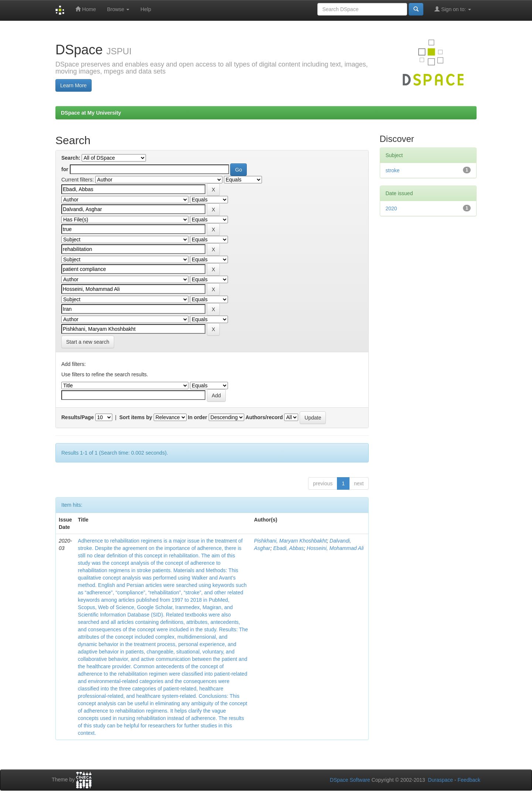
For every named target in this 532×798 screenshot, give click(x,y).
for (65, 169)
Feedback (469, 780)
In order (198, 417)
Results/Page (78, 417)
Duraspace (440, 780)
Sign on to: (453, 9)
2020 (391, 208)
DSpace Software (350, 780)
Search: (71, 158)
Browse (118, 9)
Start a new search (88, 342)
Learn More (74, 85)
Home (86, 9)
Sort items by (136, 417)
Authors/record (264, 417)
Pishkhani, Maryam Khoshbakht (290, 541)
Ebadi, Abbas (289, 548)
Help (146, 9)
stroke (393, 170)
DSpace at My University (91, 113)
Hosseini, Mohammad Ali (335, 548)
